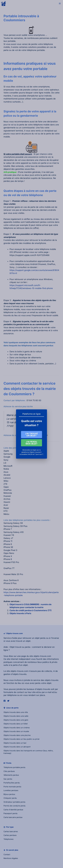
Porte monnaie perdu (12, 787)
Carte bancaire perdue (13, 817)
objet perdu (40, 638)
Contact (7, 854)
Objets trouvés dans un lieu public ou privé (21, 739)
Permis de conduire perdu (15, 806)
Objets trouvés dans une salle (16, 716)
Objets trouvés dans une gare (16, 720)
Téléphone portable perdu (14, 767)
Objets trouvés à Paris (20, 613)
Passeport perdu (10, 813)
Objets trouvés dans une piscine (17, 735)
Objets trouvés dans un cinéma (17, 728)
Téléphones (8, 839)
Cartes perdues (10, 835)
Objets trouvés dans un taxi (15, 743)
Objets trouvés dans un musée (16, 731)
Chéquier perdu (10, 798)
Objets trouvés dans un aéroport (17, 747)
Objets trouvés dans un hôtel (16, 724)
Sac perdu (8, 779)
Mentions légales (11, 858)
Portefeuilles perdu (12, 783)
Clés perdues (9, 771)
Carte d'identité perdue (13, 810)
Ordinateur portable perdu (14, 802)
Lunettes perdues (11, 790)
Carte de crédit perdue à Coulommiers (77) (30, 610)
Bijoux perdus (9, 794)
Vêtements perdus (11, 775)
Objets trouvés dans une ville (16, 712)
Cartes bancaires (11, 831)
